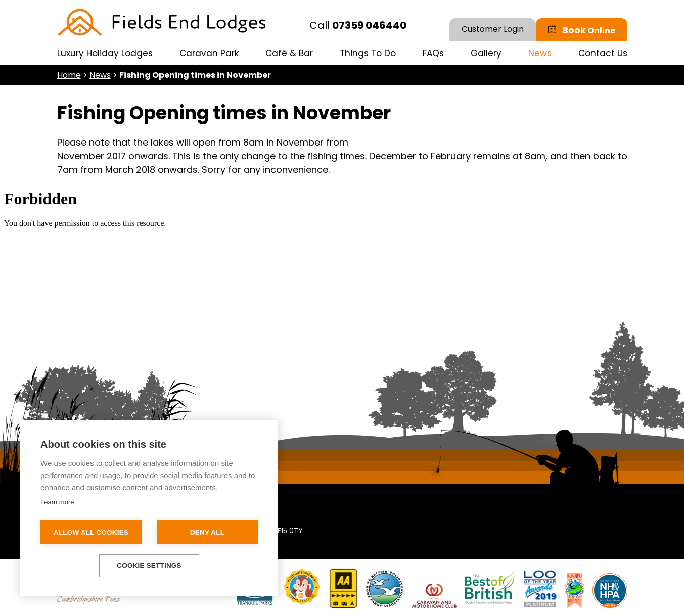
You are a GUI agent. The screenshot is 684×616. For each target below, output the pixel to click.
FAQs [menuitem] (433, 53)
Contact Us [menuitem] (603, 53)
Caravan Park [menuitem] (209, 53)
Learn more (57, 502)
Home (69, 75)
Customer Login (493, 29)
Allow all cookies (91, 532)
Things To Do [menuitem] (368, 53)
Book (589, 30)
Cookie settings (149, 566)
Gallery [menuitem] (486, 53)
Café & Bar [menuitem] (289, 53)
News (100, 75)
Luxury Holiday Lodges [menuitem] (105, 53)
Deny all (207, 532)
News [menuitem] (540, 53)
